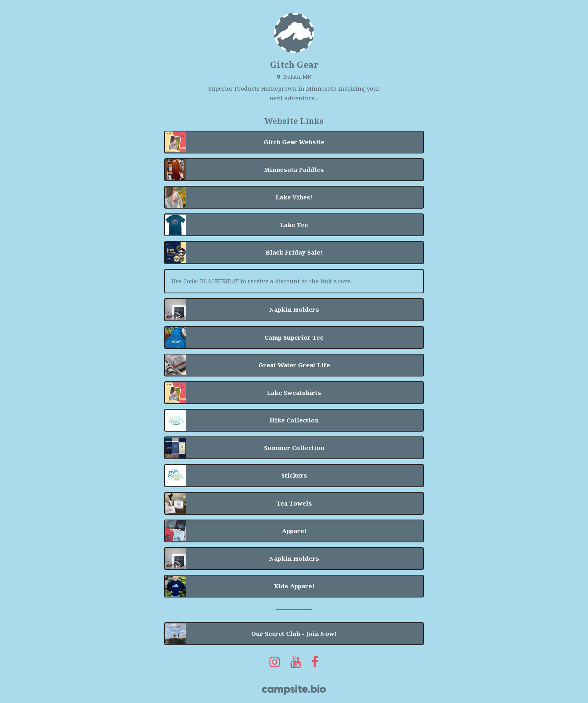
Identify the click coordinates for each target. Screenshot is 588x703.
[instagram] (275, 662)
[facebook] (315, 662)
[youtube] (296, 662)
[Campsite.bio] (294, 690)
